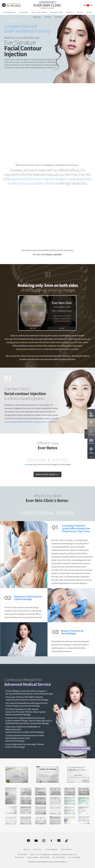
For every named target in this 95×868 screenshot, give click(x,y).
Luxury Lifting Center (9, 12)
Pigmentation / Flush (56, 12)
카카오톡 (28, 841)
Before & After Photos (47, 474)
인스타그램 (44, 841)
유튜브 (36, 841)
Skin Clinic (89, 12)
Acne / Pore (70, 12)
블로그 (59, 841)
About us (26, 849)
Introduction (58, 17)
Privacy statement (51, 849)
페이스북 (51, 841)
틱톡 (67, 841)
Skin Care (80, 12)
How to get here (66, 849)
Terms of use (37, 849)
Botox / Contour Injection (39, 12)
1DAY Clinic (48, 17)
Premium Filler (24, 12)
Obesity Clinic (37, 17)
